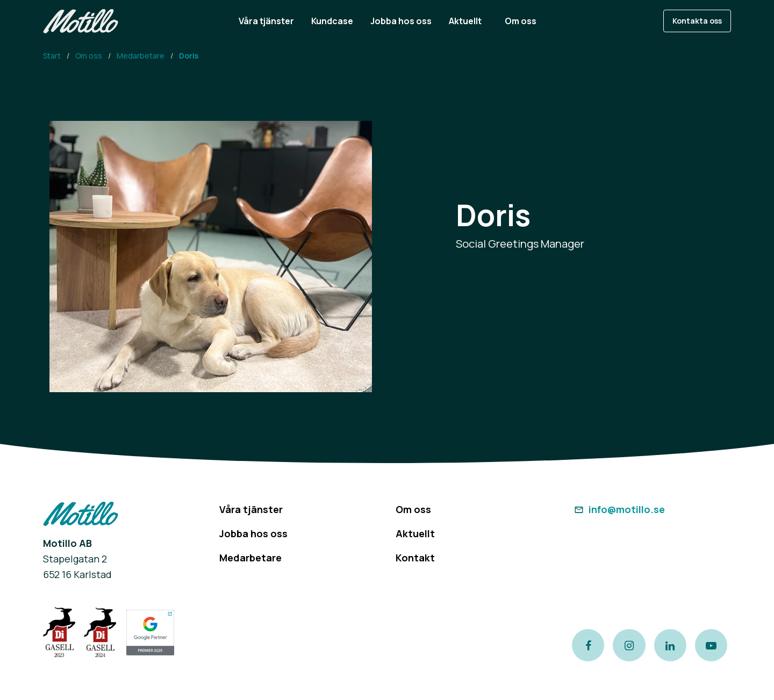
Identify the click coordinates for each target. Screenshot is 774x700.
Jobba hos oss (253, 533)
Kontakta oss (697, 21)
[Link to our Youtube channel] (711, 645)
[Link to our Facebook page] (588, 645)
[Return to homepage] (81, 21)
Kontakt (415, 558)
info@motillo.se (618, 509)
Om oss (89, 56)
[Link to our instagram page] (629, 645)
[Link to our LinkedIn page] (670, 645)
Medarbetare (141, 56)
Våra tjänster (251, 509)
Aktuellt (415, 533)
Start (52, 56)
